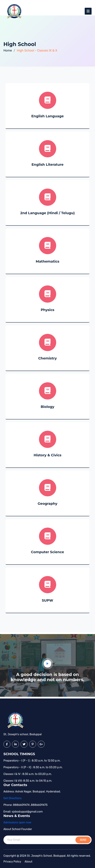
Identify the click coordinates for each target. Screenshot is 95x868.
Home (8, 50)
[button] (47, 664)
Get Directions (13, 798)
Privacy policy (12, 862)
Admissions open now (17, 822)
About (28, 862)
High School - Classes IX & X (37, 50)
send (83, 840)
